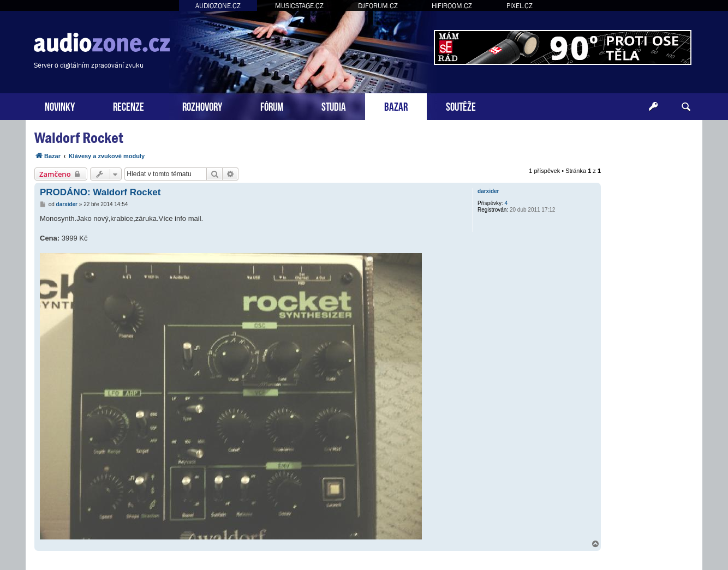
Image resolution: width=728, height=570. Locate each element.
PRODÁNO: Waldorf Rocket (100, 192)
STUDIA (334, 106)
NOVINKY (60, 106)
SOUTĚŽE (461, 106)
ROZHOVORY (202, 106)
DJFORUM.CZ (378, 6)
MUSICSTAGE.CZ (299, 6)
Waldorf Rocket (79, 138)
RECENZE (129, 106)
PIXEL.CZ (520, 6)
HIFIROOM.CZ (452, 6)
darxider (488, 191)
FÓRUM (272, 106)
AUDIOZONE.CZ (218, 6)
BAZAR (396, 106)
